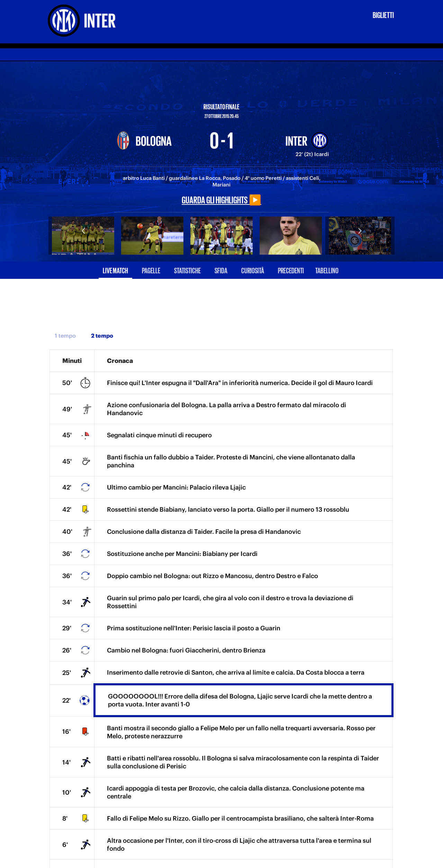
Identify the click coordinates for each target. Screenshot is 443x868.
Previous (83, 230)
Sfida (221, 270)
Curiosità (253, 270)
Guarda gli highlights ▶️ (221, 199)
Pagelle (151, 270)
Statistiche (187, 270)
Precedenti (291, 270)
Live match (115, 270)
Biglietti (383, 15)
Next (360, 230)
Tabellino (327, 270)
